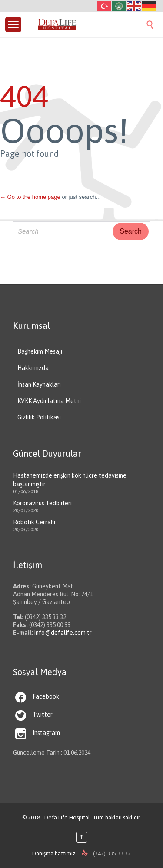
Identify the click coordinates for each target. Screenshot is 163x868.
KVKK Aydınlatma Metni (49, 401)
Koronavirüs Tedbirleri (42, 503)
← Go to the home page (30, 197)
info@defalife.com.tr (63, 633)
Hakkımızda (33, 368)
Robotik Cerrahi (34, 522)
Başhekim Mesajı (40, 351)
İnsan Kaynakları (39, 384)
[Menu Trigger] (13, 24)
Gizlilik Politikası (39, 417)
